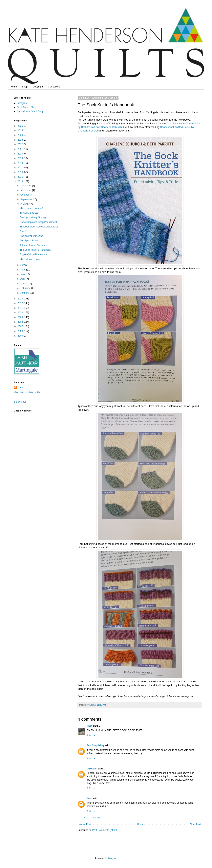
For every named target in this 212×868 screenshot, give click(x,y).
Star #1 (24, 231)
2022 (21, 144)
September (27, 199)
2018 (21, 163)
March (24, 284)
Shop (25, 87)
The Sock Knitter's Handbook (35, 250)
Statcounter (20, 402)
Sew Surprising (95, 745)
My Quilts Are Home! (31, 259)
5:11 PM (91, 811)
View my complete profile (27, 392)
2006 (21, 331)
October (25, 195)
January (25, 293)
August (24, 204)
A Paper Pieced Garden (32, 245)
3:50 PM (91, 735)
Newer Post (85, 824)
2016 (21, 172)
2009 (21, 317)
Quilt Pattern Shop (27, 107)
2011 (21, 308)
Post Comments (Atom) (105, 830)
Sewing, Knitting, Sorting (33, 217)
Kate (89, 798)
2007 (21, 326)
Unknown (92, 769)
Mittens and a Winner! (31, 208)
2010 (21, 313)
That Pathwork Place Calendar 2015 (39, 227)
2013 (21, 299)
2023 (21, 140)
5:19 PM (91, 758)
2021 (21, 149)
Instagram (22, 103)
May (23, 274)
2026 (21, 126)
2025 (21, 130)
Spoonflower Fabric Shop (30, 111)
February (25, 288)
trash (89, 726)
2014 (21, 181)
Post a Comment (91, 818)
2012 (21, 303)
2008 (21, 322)
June (23, 270)
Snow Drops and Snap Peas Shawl (38, 222)
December (26, 186)
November (26, 190)
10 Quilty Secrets (29, 213)
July (23, 265)
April (23, 279)
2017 (21, 168)
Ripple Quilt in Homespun (33, 254)
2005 (21, 336)
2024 (21, 135)
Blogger (112, 858)
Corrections (54, 87)
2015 (21, 177)
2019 (21, 158)
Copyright (38, 87)
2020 (21, 154)
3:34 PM (91, 788)
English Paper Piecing (31, 236)
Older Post (195, 824)
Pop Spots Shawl (29, 241)
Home (14, 87)
